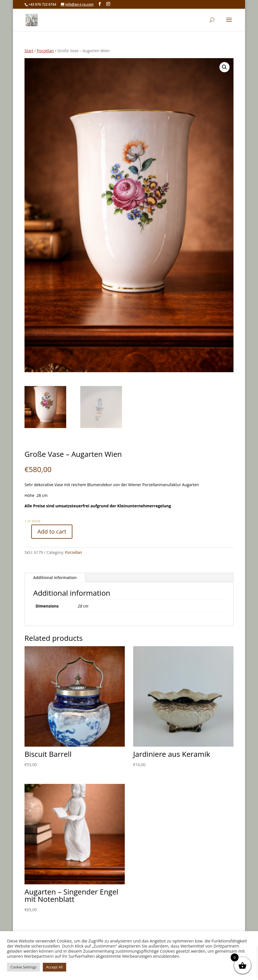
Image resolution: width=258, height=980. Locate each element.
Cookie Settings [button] (24, 967)
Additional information (55, 577)
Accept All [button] (55, 967)
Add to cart (52, 531)
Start (29, 51)
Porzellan (45, 51)
